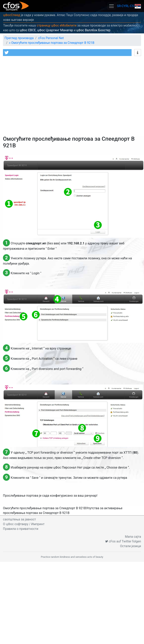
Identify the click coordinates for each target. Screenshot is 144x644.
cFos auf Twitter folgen (123, 541)
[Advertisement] (37, 97)
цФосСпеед (12, 15)
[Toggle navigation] (111, 6)
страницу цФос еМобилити (57, 25)
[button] (67, 53)
